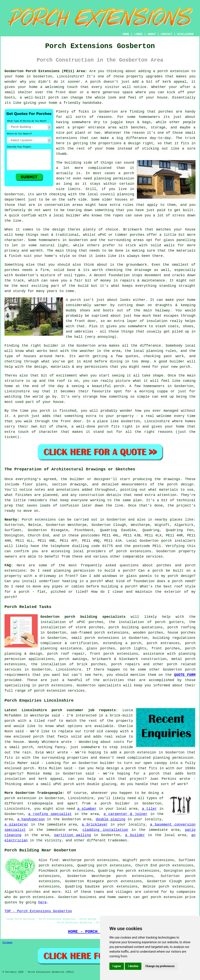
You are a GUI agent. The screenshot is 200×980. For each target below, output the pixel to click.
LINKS (138, 34)
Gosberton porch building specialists (83, 617)
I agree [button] (117, 966)
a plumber (87, 809)
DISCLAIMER (185, 34)
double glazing (111, 819)
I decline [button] (133, 966)
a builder (135, 835)
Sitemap (7, 943)
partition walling (73, 835)
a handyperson (31, 819)
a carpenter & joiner (125, 814)
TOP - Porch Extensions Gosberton (38, 911)
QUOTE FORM (185, 675)
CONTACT (167, 34)
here (42, 902)
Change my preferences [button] (160, 966)
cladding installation (105, 830)
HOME (126, 34)
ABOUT (152, 34)
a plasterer (16, 825)
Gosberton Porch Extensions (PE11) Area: (46, 71)
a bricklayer (95, 825)
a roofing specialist (50, 814)
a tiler (150, 809)
